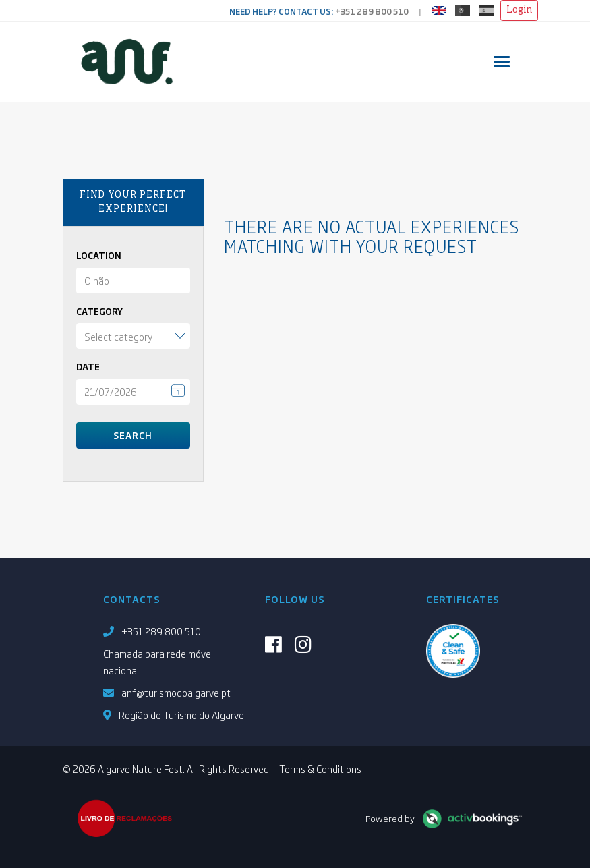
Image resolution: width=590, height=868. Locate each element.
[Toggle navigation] (502, 62)
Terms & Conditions (320, 769)
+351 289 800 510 (372, 11)
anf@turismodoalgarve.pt (176, 692)
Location (99, 255)
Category (99, 311)
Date (88, 367)
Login (519, 10)
